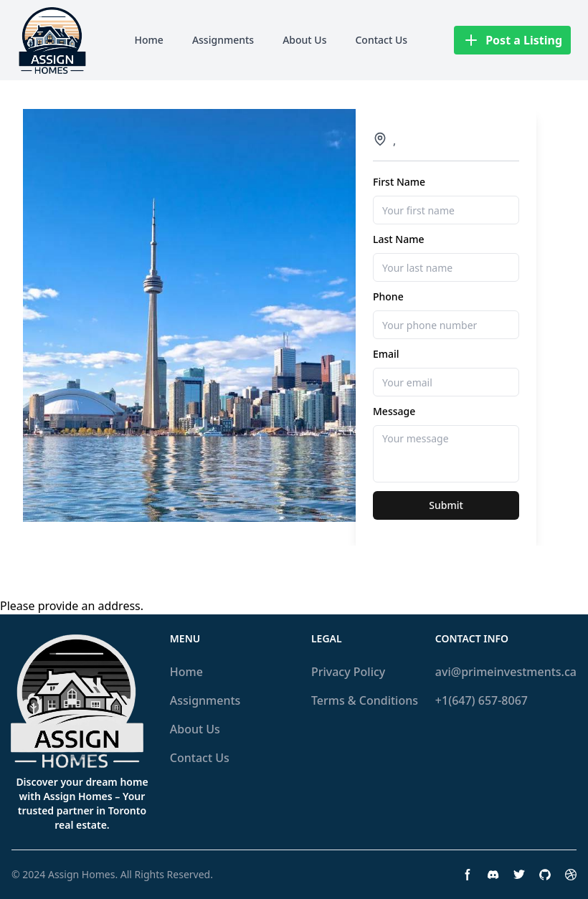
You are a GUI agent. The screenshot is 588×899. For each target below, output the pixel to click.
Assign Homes (81, 874)
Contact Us (381, 40)
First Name (399, 182)
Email (386, 354)
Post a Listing (512, 40)
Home (149, 40)
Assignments (223, 40)
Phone (388, 296)
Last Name (398, 239)
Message (394, 411)
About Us (304, 40)
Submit (446, 505)
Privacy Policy (348, 672)
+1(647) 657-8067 (482, 700)
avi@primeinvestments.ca (506, 672)
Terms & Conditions (365, 700)
